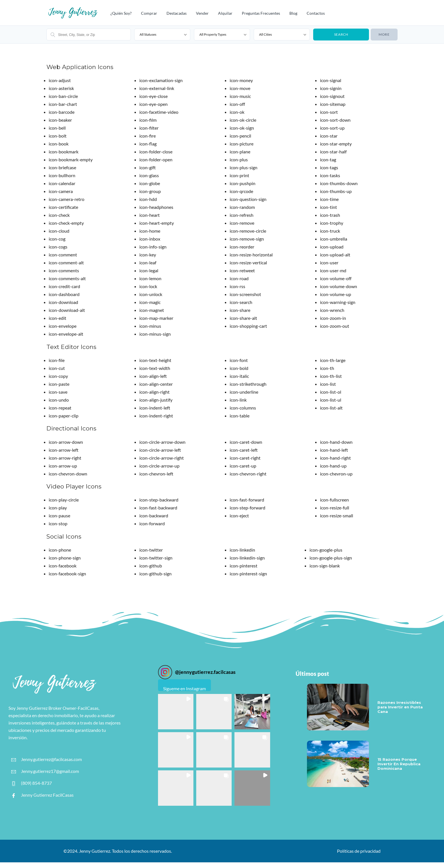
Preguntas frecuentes (261, 13)
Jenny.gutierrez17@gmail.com (45, 771)
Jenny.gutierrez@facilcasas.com (47, 759)
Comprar (149, 13)
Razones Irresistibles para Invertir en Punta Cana (400, 707)
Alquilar (225, 13)
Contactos (316, 13)
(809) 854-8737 (32, 783)
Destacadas (177, 13)
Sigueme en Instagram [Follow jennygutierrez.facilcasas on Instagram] (184, 688)
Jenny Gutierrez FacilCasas (42, 795)
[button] (176, 712)
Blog (293, 13)
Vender (202, 13)
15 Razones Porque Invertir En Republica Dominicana (399, 764)
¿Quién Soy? (121, 13)
